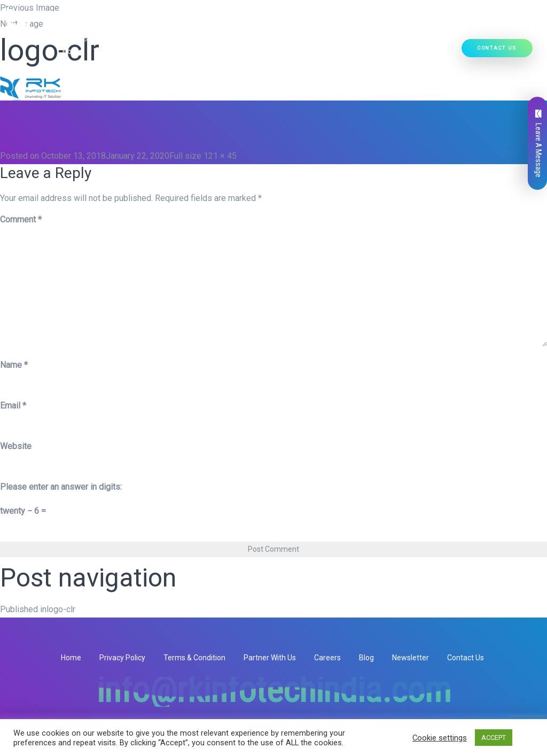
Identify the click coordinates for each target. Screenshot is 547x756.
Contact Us (497, 48)
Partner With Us (270, 658)
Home (73, 51)
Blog (366, 658)
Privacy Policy (122, 658)
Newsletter (411, 658)
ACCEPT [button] (494, 738)
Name (14, 365)
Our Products (237, 51)
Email (13, 406)
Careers (327, 658)
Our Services (172, 51)
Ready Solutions (308, 51)
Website (16, 446)
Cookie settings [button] (440, 738)
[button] (193, 51)
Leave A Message (538, 144)
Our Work (366, 51)
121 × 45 (220, 156)
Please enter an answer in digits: (61, 487)
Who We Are (114, 51)
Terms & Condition (194, 658)
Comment (21, 219)
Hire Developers (424, 51)
